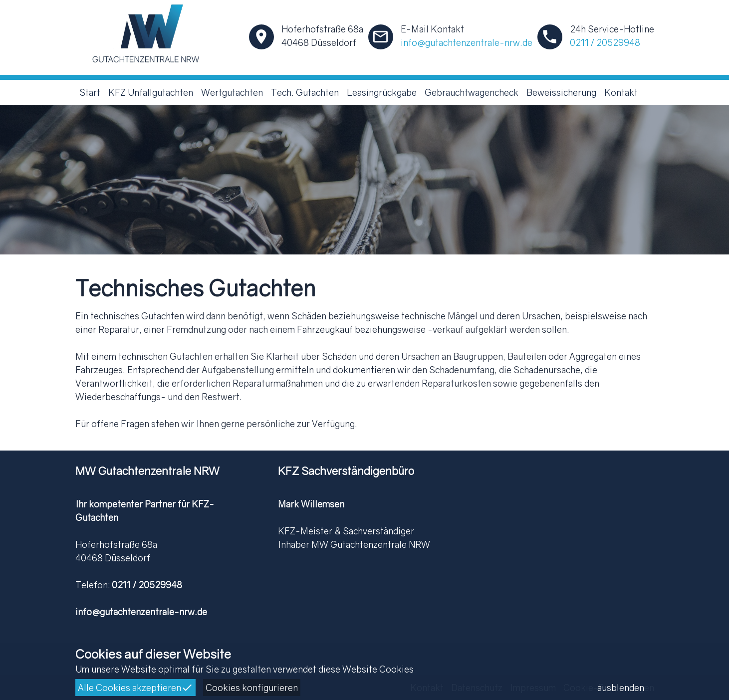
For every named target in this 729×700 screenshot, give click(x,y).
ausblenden (621, 688)
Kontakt (621, 92)
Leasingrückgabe (382, 92)
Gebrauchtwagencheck (472, 92)
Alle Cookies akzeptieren (135, 688)
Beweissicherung (561, 92)
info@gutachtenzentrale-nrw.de (467, 42)
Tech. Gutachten (305, 92)
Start (90, 92)
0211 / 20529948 (605, 42)
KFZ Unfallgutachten (151, 92)
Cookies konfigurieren (252, 688)
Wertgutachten (232, 92)
